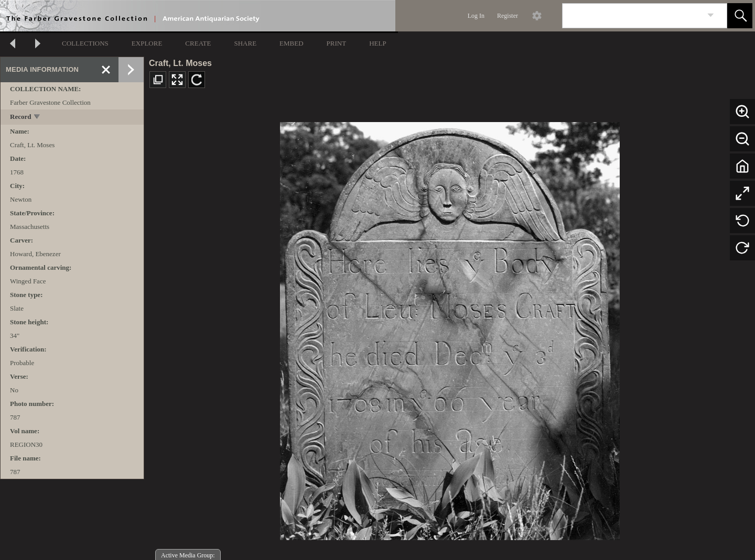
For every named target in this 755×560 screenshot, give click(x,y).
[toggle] (37, 118)
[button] (740, 16)
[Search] (632, 16)
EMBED (292, 43)
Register (508, 16)
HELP (378, 43)
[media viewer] (450, 328)
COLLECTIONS (85, 43)
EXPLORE (147, 43)
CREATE (198, 43)
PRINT (337, 43)
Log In (476, 16)
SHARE (245, 43)
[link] (711, 15)
